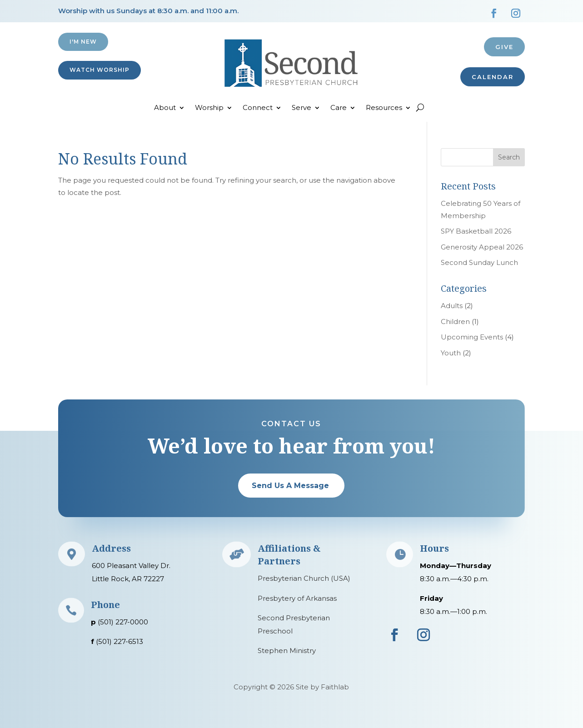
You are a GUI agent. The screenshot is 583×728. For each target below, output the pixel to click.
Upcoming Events (472, 337)
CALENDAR (493, 77)
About (165, 108)
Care (339, 108)
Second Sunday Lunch (479, 262)
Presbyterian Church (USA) (304, 578)
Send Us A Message (290, 486)
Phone (105, 605)
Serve (301, 108)
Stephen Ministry (287, 651)
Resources (384, 108)
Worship (209, 108)
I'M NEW (83, 42)
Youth (451, 353)
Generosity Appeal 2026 (482, 247)
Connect (258, 108)
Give (504, 47)
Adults (452, 306)
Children (455, 322)
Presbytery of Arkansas (297, 598)
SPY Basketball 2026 (476, 231)
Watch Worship (100, 70)
